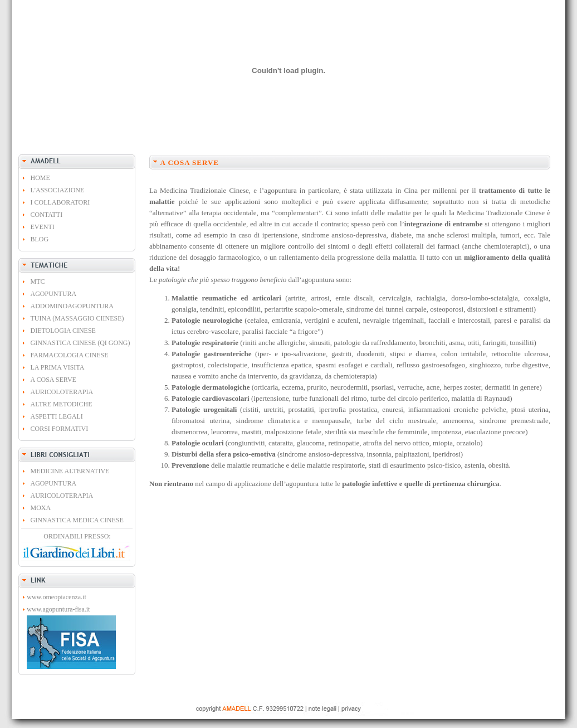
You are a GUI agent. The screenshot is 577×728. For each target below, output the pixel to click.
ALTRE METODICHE (62, 404)
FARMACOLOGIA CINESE (70, 355)
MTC (38, 282)
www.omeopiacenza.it (57, 597)
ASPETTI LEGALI (57, 416)
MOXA (41, 508)
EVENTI (43, 227)
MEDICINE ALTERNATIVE (70, 471)
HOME (40, 178)
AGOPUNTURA (54, 294)
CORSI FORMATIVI (60, 429)
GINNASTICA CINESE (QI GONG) (80, 343)
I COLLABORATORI (60, 202)
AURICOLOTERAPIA (62, 392)
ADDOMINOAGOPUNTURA (72, 306)
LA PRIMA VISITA (58, 367)
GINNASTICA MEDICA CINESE (77, 520)
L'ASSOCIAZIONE (58, 190)
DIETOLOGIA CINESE (63, 331)
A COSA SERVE (53, 380)
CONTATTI (47, 215)
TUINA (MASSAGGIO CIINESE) (77, 318)
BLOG (40, 239)
